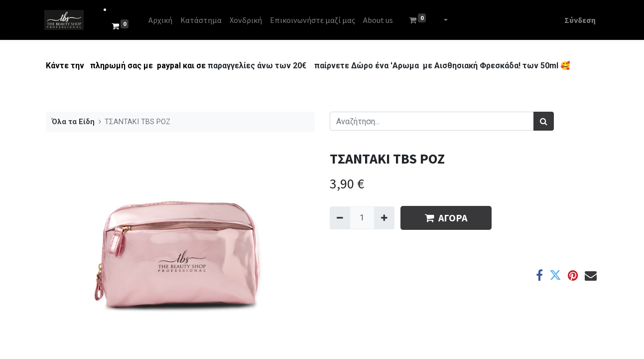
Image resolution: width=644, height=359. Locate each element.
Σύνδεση (579, 20)
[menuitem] (161, 20)
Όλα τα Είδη (73, 122)
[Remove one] (340, 218)
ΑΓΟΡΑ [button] (446, 218)
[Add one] (384, 218)
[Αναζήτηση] (544, 121)
